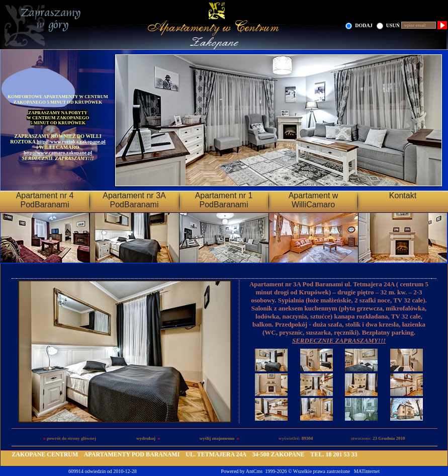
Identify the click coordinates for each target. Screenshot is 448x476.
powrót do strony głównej (71, 438)
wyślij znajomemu (217, 438)
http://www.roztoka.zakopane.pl (71, 142)
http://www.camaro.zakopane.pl (58, 153)
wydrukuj (146, 438)
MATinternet (367, 471)
